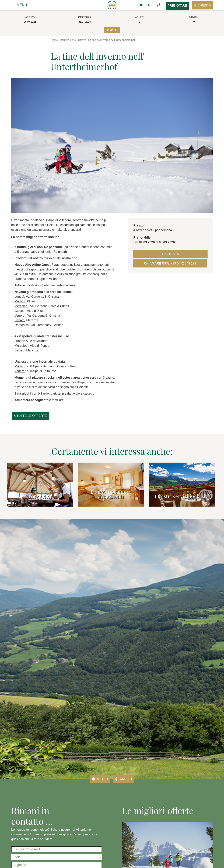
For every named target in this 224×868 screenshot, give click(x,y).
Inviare (112, 30)
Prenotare (177, 6)
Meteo (100, 779)
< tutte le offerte (30, 416)
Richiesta (203, 5)
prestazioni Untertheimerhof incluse (50, 285)
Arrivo (123, 779)
